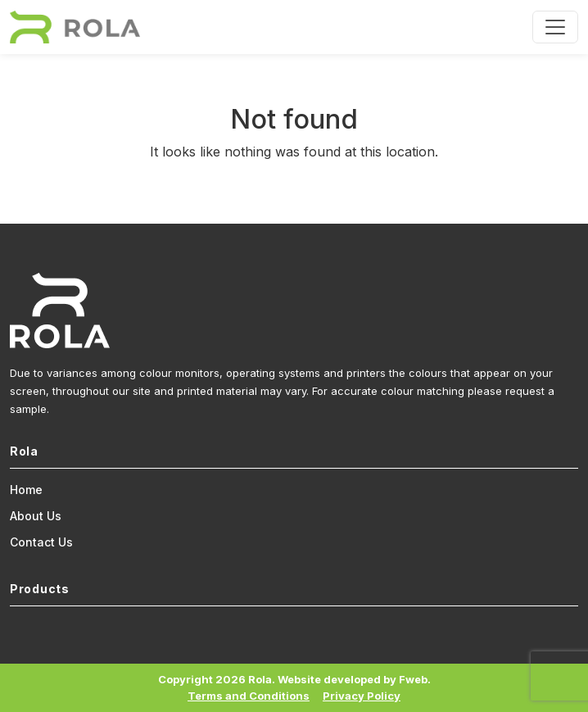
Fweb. (415, 679)
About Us (36, 516)
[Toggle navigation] (555, 27)
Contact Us (41, 542)
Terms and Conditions (249, 696)
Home (26, 490)
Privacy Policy (362, 696)
